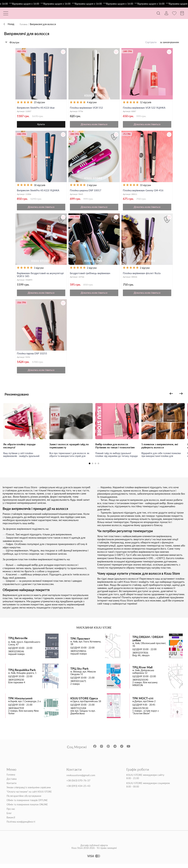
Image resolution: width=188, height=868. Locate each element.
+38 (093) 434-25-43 (78, 790)
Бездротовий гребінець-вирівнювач (91, 275)
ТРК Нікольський (20, 703)
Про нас (11, 813)
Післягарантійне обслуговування (24, 800)
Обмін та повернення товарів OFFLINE (27, 805)
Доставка (12, 783)
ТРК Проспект (80, 643)
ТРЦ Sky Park (79, 673)
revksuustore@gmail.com (81, 779)
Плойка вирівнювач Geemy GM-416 (144, 192)
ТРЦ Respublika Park (22, 674)
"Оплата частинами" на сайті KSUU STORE (29, 796)
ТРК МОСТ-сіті (143, 703)
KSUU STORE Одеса (84, 703)
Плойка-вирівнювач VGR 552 (87, 108)
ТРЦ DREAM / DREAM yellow (148, 643)
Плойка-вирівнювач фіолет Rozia (142, 275)
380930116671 (78, 686)
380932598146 (16, 656)
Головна (24, 24)
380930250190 (140, 684)
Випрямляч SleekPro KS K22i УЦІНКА (39, 192)
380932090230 (16, 684)
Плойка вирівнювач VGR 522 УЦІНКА (145, 108)
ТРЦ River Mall (142, 672)
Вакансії (11, 822)
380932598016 (78, 655)
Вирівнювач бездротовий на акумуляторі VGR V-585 (34, 277)
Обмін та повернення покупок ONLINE (27, 809)
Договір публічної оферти (94, 854)
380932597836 (140, 657)
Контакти (11, 787)
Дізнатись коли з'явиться (94, 125)
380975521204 (78, 712)
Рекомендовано (20, 398)
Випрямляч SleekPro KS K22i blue (37, 108)
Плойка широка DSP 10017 (86, 192)
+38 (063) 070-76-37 (78, 785)
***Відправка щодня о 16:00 (34, 4)
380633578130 (140, 712)
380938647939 (16, 712)
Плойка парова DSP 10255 (33, 357)
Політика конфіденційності (21, 826)
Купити (41, 125)
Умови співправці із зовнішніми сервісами (29, 792)
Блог (9, 817)
